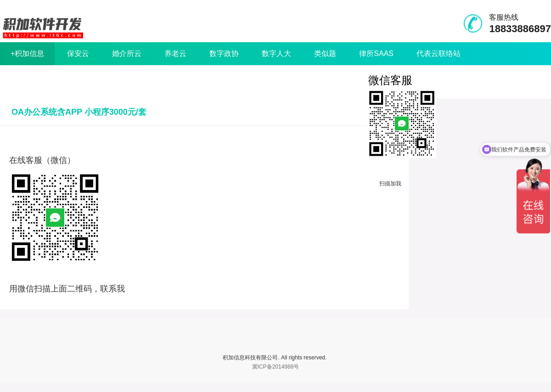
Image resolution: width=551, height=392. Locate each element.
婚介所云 (127, 53)
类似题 (325, 53)
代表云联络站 (439, 53)
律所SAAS (376, 53)
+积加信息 (27, 53)
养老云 (175, 53)
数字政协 (224, 53)
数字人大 (276, 53)
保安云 (78, 53)
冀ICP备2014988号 (276, 367)
